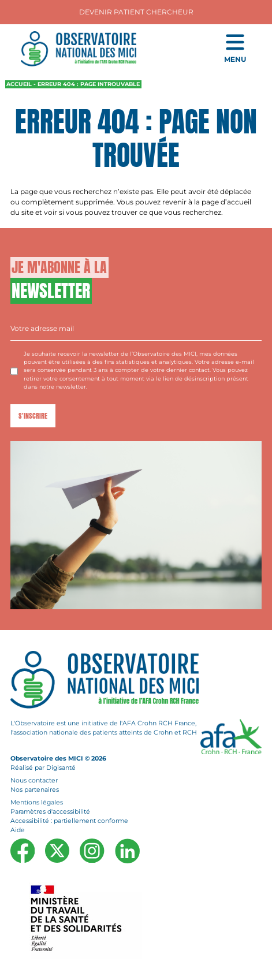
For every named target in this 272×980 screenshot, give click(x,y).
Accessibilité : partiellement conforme (69, 821)
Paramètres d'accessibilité (50, 812)
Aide (18, 830)
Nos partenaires (35, 790)
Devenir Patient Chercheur (136, 12)
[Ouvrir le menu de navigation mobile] (235, 49)
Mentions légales (37, 802)
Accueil (19, 84)
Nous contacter (34, 780)
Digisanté (61, 768)
